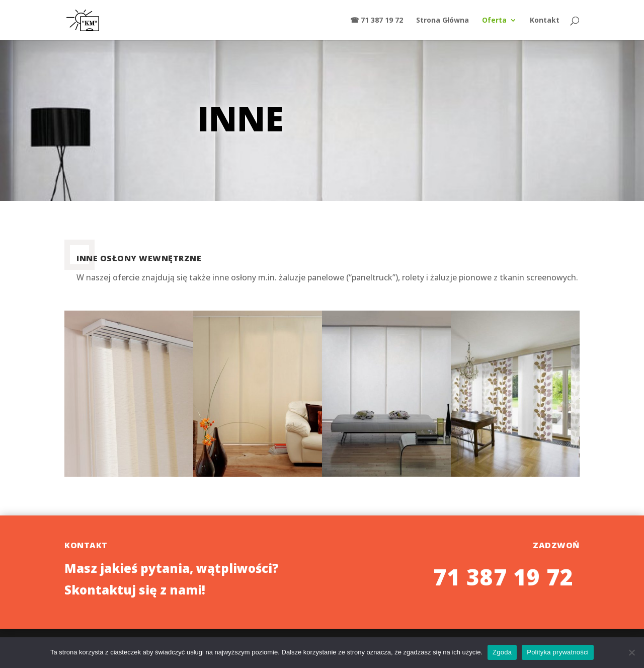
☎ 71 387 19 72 (377, 21)
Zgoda (502, 652)
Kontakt (545, 21)
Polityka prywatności (558, 652)
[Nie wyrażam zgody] (631, 652)
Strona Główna (442, 21)
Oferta (494, 21)
